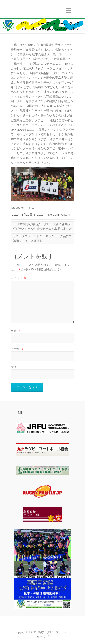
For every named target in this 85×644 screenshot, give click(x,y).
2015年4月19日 (22, 215)
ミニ (31, 208)
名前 (16, 331)
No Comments (57, 215)
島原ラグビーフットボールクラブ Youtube (43, 624)
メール (17, 349)
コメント (19, 278)
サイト (15, 367)
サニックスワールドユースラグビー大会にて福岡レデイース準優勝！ (42, 238)
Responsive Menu (68, 10)
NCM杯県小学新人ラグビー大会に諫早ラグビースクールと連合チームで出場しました (42, 226)
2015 (40, 215)
